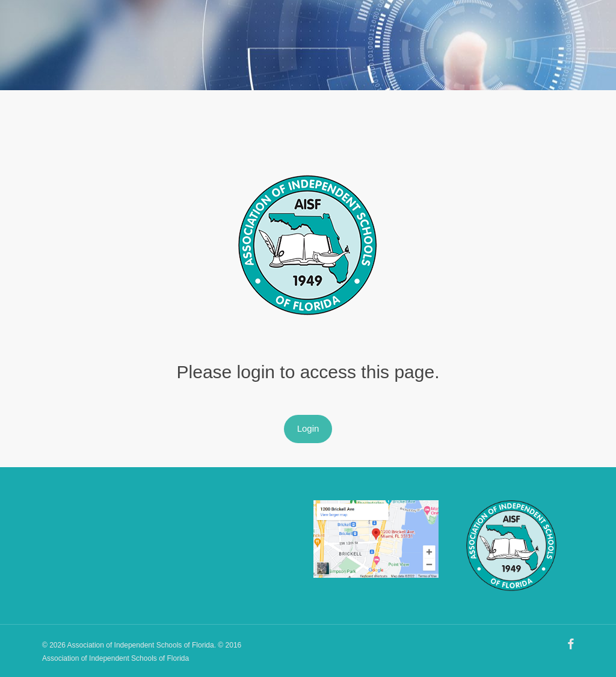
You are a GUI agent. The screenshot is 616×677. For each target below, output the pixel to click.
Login (308, 428)
